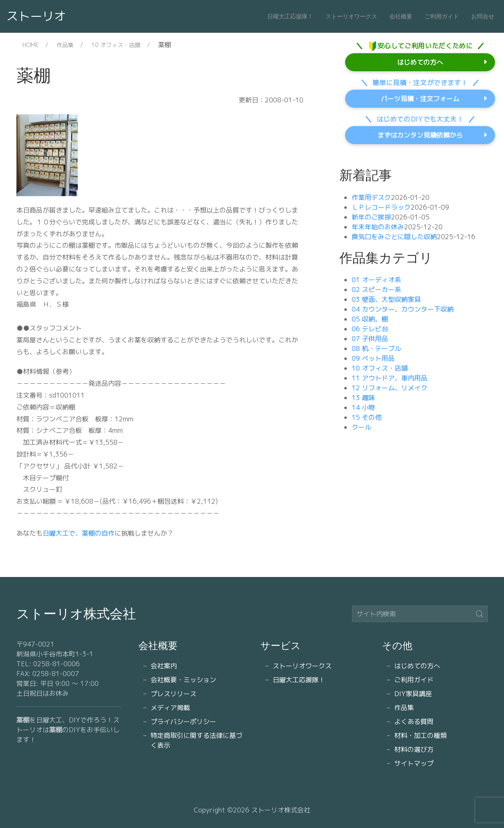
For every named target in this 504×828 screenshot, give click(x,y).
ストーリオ (36, 16)
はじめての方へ (420, 62)
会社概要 (401, 16)
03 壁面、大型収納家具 (386, 299)
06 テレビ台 (370, 329)
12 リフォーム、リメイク (390, 388)
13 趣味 (363, 398)
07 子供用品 (370, 339)
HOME (31, 45)
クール (362, 427)
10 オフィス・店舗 (116, 45)
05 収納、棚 (370, 319)
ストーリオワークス (351, 16)
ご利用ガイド (442, 16)
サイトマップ (414, 763)
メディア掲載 (170, 708)
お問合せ (483, 16)
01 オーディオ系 (376, 280)
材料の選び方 (414, 749)
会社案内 (164, 666)
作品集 (65, 45)
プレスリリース (174, 694)
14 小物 (363, 407)
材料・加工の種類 (420, 735)
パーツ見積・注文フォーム (420, 99)
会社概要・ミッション (183, 680)
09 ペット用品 (373, 358)
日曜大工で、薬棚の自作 (79, 533)
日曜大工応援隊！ (290, 16)
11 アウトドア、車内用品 (390, 378)
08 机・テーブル (376, 348)
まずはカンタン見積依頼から (420, 135)
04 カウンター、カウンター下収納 (403, 309)
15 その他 (367, 417)
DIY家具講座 (413, 694)
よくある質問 (414, 722)
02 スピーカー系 (376, 290)
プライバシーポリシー (183, 722)
